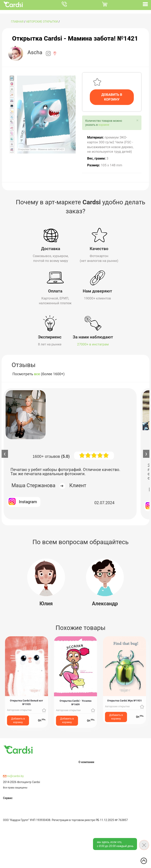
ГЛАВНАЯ (17, 22)
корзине (104, 125)
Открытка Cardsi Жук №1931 (124, 701)
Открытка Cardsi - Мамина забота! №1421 (75, 38)
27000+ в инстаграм (93, 344)
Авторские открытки (42, 22)
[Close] (137, 120)
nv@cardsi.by (13, 776)
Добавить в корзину (18, 720)
